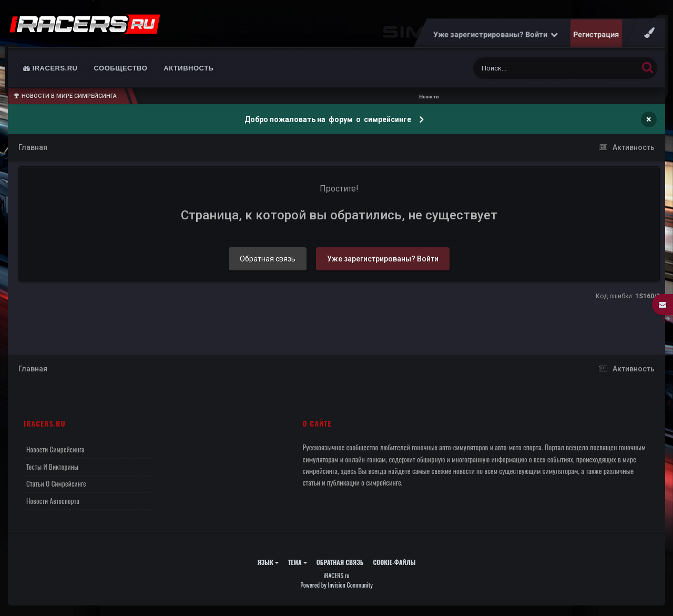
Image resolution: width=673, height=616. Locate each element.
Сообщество (121, 68)
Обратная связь (268, 259)
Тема (298, 562)
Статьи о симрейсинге (56, 483)
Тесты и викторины (52, 467)
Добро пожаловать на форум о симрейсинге (329, 119)
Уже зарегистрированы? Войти (496, 34)
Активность (188, 68)
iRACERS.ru (50, 68)
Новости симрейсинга (55, 449)
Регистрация (596, 34)
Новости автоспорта (53, 501)
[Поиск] (536, 68)
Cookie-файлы (394, 562)
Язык (268, 562)
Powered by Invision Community (336, 585)
